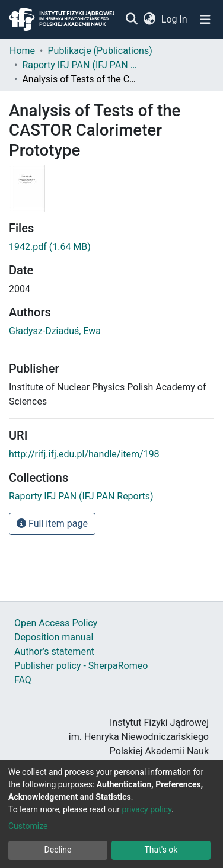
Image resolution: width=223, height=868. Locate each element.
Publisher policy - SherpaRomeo (81, 666)
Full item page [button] (52, 523)
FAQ (23, 680)
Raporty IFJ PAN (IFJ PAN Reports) (81, 65)
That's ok (161, 850)
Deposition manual (54, 637)
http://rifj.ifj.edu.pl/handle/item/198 (84, 454)
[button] (149, 20)
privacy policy (146, 809)
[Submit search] (131, 20)
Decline (58, 850)
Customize (28, 826)
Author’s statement (54, 651)
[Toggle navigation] (205, 20)
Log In (175, 19)
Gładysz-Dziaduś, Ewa (55, 331)
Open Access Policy (56, 623)
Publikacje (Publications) (100, 51)
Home (22, 51)
